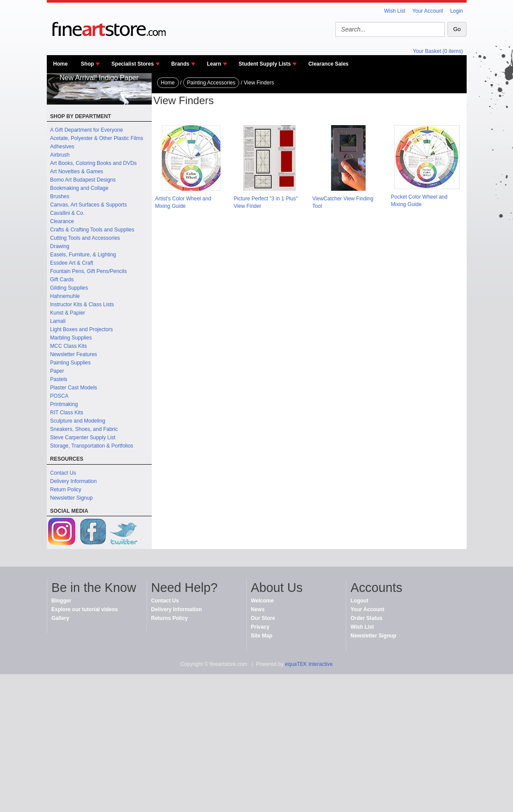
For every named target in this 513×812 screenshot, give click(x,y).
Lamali (58, 321)
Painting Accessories (211, 83)
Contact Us (63, 473)
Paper (57, 371)
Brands (180, 64)
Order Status (367, 618)
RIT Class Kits (67, 413)
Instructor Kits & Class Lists (82, 304)
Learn (214, 64)
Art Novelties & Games (77, 171)
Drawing (60, 246)
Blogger (61, 601)
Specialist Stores (133, 64)
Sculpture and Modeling (78, 421)
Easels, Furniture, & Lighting (83, 255)
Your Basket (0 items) (438, 51)
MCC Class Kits (69, 346)
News (258, 609)
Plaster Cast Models (74, 388)
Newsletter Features (74, 354)
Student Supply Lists (265, 64)
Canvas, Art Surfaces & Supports (89, 205)
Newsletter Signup (72, 498)
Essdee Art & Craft (72, 263)
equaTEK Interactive (309, 664)
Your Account (428, 11)
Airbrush (60, 155)
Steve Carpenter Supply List (83, 437)
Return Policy (66, 490)
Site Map (262, 636)
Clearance (62, 221)
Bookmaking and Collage (79, 188)
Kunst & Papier (68, 313)
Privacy (260, 627)
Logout (360, 601)
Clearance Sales (328, 64)
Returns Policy (170, 618)
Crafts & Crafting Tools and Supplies (92, 230)
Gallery (61, 618)
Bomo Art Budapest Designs (83, 180)
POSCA (59, 396)
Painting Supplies (71, 363)
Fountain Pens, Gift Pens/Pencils (89, 271)
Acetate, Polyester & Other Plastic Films (97, 138)
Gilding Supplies (69, 288)
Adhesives (62, 147)
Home (61, 64)
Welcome (262, 601)
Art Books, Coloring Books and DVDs (94, 163)
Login (456, 11)
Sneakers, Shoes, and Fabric (84, 429)
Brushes (60, 196)
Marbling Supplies (71, 338)
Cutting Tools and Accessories (85, 238)
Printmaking (64, 404)
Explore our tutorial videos (85, 609)
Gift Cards (62, 280)
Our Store (263, 618)
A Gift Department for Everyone (87, 130)
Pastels (59, 379)
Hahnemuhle (65, 296)
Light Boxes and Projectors (82, 329)
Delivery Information (74, 481)
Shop (87, 64)
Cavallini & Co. (68, 213)
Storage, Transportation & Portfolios (92, 446)
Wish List (395, 11)
